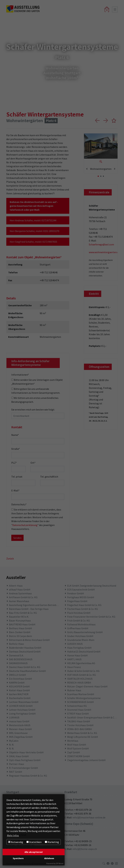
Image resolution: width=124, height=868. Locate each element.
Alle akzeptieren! (34, 852)
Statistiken (34, 842)
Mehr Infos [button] (13, 835)
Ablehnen (49, 858)
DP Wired (60, 863)
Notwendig (16, 842)
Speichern (18, 858)
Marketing (52, 842)
